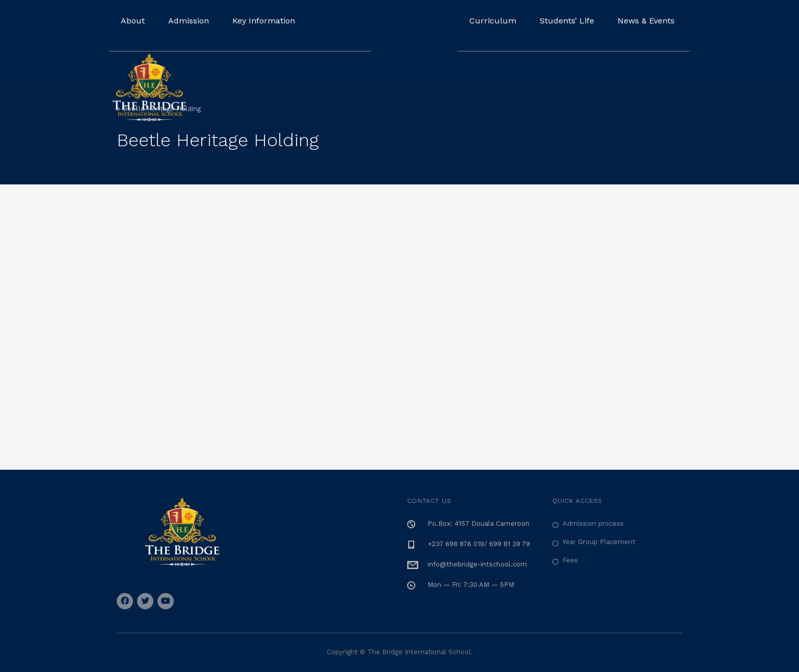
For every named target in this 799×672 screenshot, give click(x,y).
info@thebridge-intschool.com (477, 564)
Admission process (593, 523)
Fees (570, 560)
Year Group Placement (599, 542)
